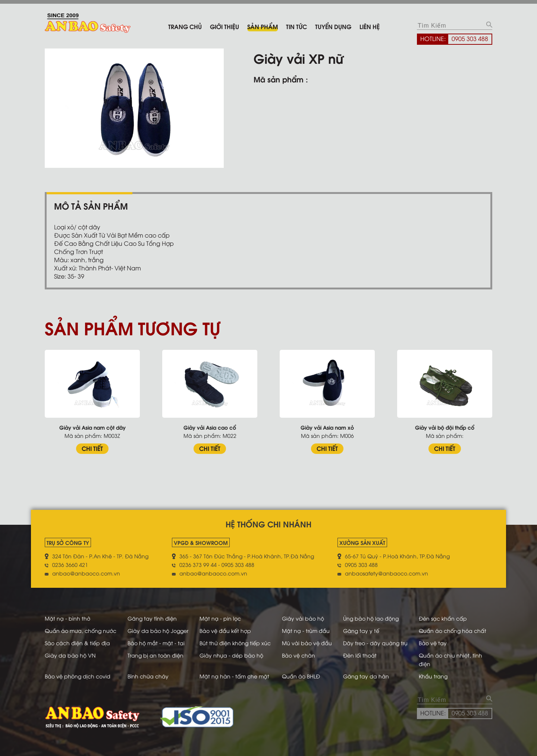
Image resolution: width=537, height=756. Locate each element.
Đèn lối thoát (360, 655)
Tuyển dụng (333, 26)
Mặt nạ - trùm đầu (306, 630)
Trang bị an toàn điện (156, 655)
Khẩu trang (433, 676)
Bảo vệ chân (299, 655)
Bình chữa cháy (148, 676)
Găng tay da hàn (366, 676)
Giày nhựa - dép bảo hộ (231, 655)
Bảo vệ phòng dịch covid (78, 676)
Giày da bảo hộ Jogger (158, 630)
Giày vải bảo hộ (303, 618)
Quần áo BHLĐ (301, 676)
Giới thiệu (224, 26)
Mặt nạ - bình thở (67, 618)
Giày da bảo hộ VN (70, 655)
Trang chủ (185, 26)
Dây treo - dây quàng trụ (375, 643)
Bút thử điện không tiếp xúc (235, 643)
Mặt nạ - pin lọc (220, 618)
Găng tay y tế (361, 630)
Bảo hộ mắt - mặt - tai (156, 643)
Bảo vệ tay (433, 643)
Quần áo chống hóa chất (453, 630)
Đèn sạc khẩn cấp (443, 618)
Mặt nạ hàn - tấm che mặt (234, 676)
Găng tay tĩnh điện (152, 618)
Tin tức (296, 26)
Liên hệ (370, 26)
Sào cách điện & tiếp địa (77, 643)
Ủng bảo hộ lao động (371, 618)
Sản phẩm (263, 26)
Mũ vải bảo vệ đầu (307, 643)
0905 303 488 (470, 38)
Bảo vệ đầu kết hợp (225, 630)
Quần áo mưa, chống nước (81, 630)
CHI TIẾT (92, 448)
